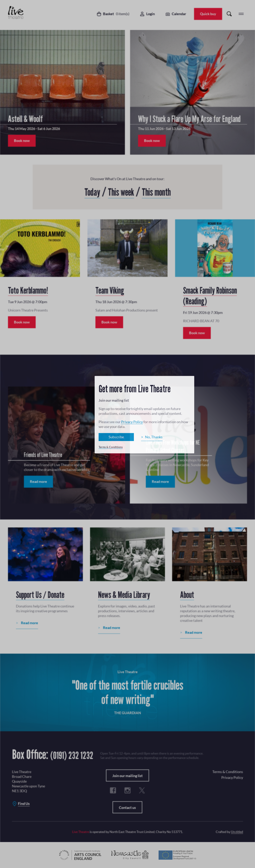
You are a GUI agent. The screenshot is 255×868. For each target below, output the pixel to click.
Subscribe (116, 437)
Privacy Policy (132, 422)
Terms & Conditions (111, 447)
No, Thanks (154, 437)
